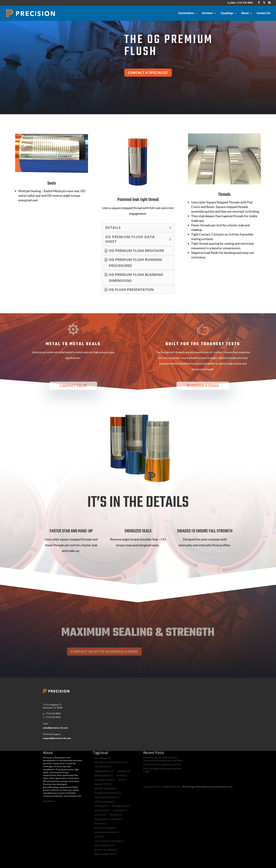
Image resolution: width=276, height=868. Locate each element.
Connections (186, 13)
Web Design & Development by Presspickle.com (208, 787)
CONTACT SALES (73, 386)
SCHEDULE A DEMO (203, 386)
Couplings (227, 13)
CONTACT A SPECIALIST (167, 73)
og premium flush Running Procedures (135, 263)
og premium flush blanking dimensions (136, 278)
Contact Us (264, 13)
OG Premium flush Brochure (136, 251)
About (245, 13)
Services (207, 13)
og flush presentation (131, 290)
